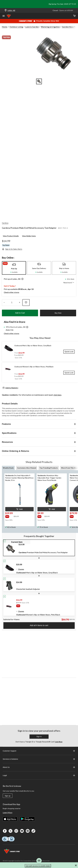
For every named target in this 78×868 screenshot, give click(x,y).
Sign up (8, 796)
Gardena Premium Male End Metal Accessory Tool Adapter (29, 228)
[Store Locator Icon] (6, 10)
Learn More (8, 812)
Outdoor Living (16, 27)
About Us (39, 767)
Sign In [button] (39, 737)
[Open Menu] (4, 16)
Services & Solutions (39, 759)
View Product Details (11, 236)
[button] (22, 279)
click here (57, 395)
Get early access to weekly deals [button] (38, 866)
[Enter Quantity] (12, 303)
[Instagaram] (16, 831)
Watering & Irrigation (50, 27)
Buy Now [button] (58, 313)
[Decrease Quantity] (4, 303)
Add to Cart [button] (20, 313)
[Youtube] (22, 831)
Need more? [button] (69, 283)
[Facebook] (5, 831)
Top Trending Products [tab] (49, 468)
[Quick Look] (69, 352)
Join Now (59, 742)
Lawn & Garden (32, 27)
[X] (10, 831)
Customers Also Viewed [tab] (27, 468)
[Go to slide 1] (39, 81)
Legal (39, 775)
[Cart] (74, 16)
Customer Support (39, 751)
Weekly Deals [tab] (8, 468)
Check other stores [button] (12, 292)
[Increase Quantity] (19, 303)
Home (5, 27)
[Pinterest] (28, 831)
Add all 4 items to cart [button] (39, 625)
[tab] (14, 268)
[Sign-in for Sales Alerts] (12, 249)
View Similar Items (29, 236)
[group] (9, 516)
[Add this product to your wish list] (26, 303)
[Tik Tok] (33, 831)
